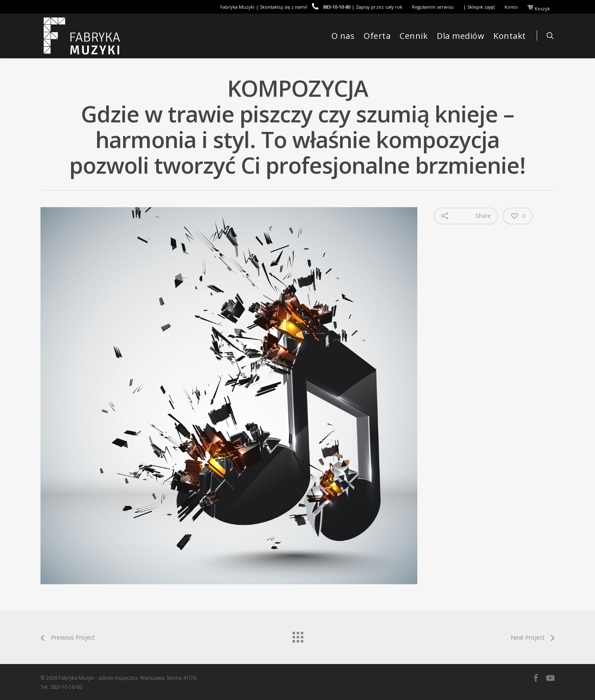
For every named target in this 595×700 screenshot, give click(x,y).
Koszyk (539, 8)
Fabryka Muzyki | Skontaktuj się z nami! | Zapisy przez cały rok (311, 7)
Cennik (414, 36)
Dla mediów (461, 36)
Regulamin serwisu (433, 7)
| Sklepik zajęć (479, 7)
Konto (511, 7)
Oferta (377, 36)
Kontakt (510, 36)
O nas (343, 36)
